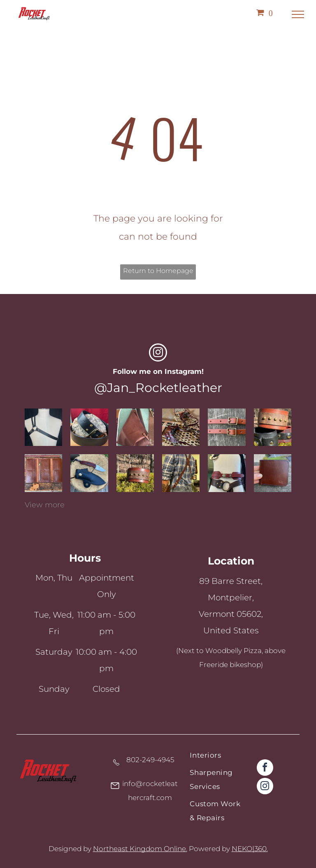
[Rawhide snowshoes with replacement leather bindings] (181, 427)
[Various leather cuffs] (273, 427)
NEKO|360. (250, 849)
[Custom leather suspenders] (181, 473)
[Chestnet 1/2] (227, 427)
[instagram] (158, 353)
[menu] (298, 14)
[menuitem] (217, 757)
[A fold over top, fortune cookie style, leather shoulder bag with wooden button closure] (135, 427)
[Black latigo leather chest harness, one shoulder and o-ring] (43, 427)
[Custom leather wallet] (43, 473)
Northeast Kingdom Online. (140, 849)
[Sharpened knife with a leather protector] (89, 473)
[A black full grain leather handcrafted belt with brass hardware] (89, 427)
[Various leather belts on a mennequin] (227, 473)
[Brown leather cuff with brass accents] (135, 473)
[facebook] (265, 769)
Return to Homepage (158, 271)
